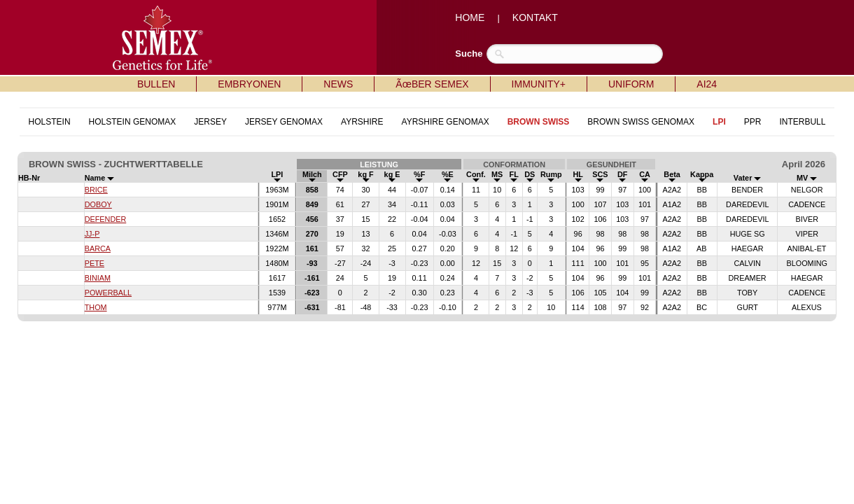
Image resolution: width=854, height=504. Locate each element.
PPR (753, 122)
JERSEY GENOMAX (284, 122)
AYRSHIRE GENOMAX (446, 122)
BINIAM (98, 278)
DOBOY (98, 204)
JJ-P (92, 234)
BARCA (98, 248)
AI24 (707, 84)
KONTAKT (535, 17)
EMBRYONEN (249, 84)
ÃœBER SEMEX (432, 84)
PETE (94, 263)
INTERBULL (802, 122)
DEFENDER (106, 219)
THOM (96, 307)
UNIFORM (631, 84)
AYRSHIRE (362, 122)
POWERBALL (108, 293)
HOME (470, 17)
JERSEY (210, 122)
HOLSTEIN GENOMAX (133, 122)
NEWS (338, 84)
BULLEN (156, 84)
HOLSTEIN (50, 122)
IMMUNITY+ (539, 84)
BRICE (96, 190)
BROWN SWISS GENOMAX (641, 122)
